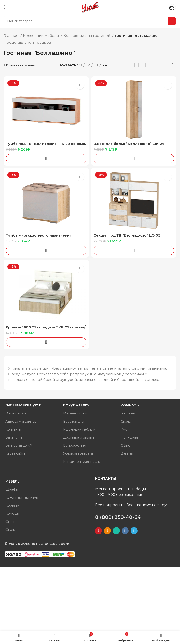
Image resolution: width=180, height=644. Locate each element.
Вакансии (14, 437)
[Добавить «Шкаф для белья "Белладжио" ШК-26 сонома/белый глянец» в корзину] (134, 159)
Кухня (126, 429)
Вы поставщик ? (19, 445)
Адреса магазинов (21, 422)
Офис (125, 445)
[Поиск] (90, 21)
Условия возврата (78, 453)
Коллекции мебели (41, 36)
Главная (11, 36)
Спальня (128, 422)
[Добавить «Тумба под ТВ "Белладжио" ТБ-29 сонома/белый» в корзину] (46, 159)
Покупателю (76, 405)
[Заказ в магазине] (173, 65)
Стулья (11, 530)
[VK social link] (125, 531)
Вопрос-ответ (75, 445)
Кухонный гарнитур (22, 497)
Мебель (13, 481)
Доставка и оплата (79, 437)
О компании (16, 413)
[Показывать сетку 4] (145, 65)
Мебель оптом (75, 413)
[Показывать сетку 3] (139, 65)
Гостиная (128, 413)
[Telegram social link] (134, 531)
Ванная (127, 453)
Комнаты (130, 405)
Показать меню (21, 65)
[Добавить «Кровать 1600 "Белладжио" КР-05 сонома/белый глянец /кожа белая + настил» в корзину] (46, 342)
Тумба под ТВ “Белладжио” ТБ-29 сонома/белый (38, 146)
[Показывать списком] (134, 65)
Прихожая (129, 437)
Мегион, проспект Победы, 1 (122, 489)
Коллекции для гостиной (87, 36)
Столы (11, 522)
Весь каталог (74, 422)
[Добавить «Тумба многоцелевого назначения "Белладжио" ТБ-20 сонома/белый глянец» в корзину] (46, 250)
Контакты (13, 429)
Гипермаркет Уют (23, 405)
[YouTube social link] (98, 531)
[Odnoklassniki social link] (107, 531)
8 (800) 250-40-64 (118, 517)
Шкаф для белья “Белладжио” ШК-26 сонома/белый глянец (129, 146)
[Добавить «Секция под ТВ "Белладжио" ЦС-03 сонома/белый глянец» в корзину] (134, 250)
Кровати (12, 505)
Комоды (12, 513)
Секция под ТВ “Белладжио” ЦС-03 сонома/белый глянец (127, 237)
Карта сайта (15, 453)
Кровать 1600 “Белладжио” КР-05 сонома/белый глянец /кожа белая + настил (46, 329)
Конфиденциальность (81, 462)
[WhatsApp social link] (116, 531)
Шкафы (12, 489)
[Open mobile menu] (4, 7)
